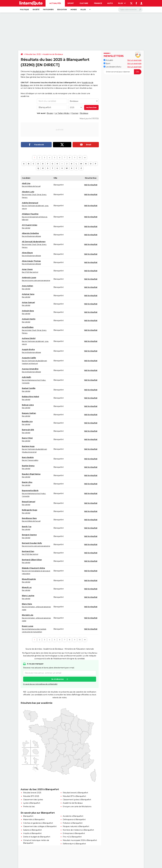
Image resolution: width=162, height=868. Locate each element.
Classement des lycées (33, 800)
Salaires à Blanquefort (32, 830)
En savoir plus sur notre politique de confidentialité (40, 684)
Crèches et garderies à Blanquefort (38, 823)
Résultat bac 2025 (33, 54)
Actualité (108, 60)
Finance (98, 3)
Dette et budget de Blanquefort (37, 837)
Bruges (50, 113)
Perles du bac (29, 807)
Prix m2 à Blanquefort (72, 837)
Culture (84, 3)
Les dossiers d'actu (112, 67)
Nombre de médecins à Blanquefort (78, 830)
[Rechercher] (130, 10)
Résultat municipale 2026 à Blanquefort (80, 840)
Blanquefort (28, 816)
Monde (74, 10)
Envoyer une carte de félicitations (77, 807)
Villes (83, 10)
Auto (110, 3)
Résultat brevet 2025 (32, 793)
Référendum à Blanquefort (74, 844)
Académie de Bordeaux (53, 54)
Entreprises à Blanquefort (74, 833)
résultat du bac (39, 71)
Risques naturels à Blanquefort (76, 826)
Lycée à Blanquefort (32, 803)
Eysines (75, 113)
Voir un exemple (134, 60)
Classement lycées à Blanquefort (77, 800)
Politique (24, 10)
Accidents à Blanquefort (73, 816)
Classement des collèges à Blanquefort (40, 826)
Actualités (55, 3)
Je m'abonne (57, 679)
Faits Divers (48, 10)
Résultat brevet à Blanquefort (75, 793)
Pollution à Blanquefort (73, 823)
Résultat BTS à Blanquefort (74, 796)
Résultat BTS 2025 (31, 796)
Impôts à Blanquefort (32, 833)
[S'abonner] (123, 72)
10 (80, 158)
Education (62, 10)
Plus (122, 3)
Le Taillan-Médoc (62, 113)
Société (36, 10)
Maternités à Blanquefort (34, 819)
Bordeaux (84, 113)
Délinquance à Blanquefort (74, 819)
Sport (71, 3)
